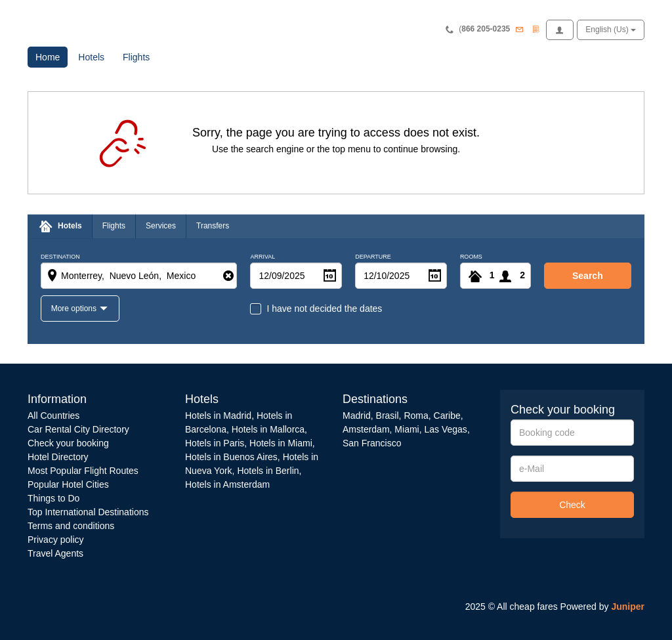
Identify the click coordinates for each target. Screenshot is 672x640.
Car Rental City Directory (78, 429)
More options (75, 309)
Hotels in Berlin (268, 471)
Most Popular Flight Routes (83, 471)
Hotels (91, 57)
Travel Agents (55, 553)
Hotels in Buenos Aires (231, 457)
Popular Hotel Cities (68, 484)
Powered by (602, 607)
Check (572, 505)
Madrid (357, 416)
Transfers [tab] (213, 226)
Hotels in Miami (281, 443)
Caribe (447, 416)
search (588, 276)
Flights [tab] (114, 226)
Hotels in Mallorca (268, 429)
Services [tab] (161, 226)
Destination (60, 257)
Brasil (388, 416)
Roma (416, 416)
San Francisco (372, 443)
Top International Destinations (88, 512)
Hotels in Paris (215, 443)
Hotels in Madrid (218, 416)
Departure (373, 257)
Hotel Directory (58, 457)
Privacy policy (56, 540)
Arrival (262, 257)
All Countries (53, 416)
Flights (136, 57)
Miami (405, 429)
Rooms (471, 257)
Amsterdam (366, 429)
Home (52, 56)
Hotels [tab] (70, 226)
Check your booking (68, 443)
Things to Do (53, 498)
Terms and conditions (71, 526)
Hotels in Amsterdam (227, 484)
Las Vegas (445, 429)
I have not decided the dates (324, 309)
